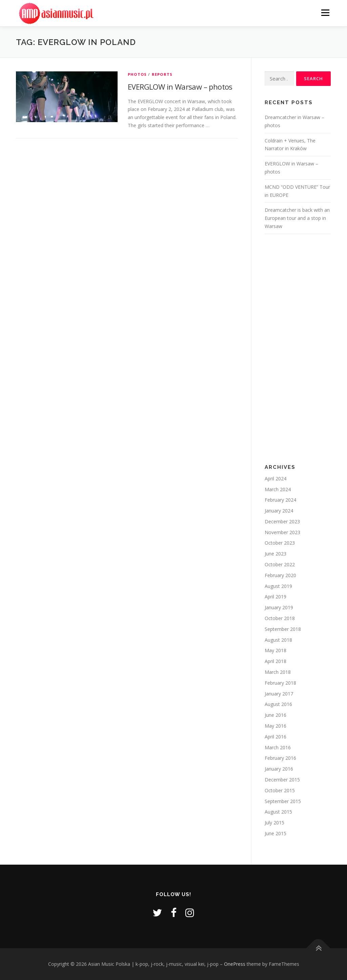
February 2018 (280, 683)
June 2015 (275, 833)
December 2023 (282, 521)
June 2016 (275, 715)
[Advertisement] (298, 349)
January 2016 (279, 769)
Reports (162, 74)
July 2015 (274, 823)
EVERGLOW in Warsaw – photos (180, 87)
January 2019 (279, 607)
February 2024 (280, 500)
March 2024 (278, 489)
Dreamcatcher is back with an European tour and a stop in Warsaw (297, 218)
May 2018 (275, 650)
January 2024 (279, 511)
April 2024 (275, 478)
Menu (325, 13)
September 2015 (283, 801)
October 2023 (280, 543)
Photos (137, 74)
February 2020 (280, 575)
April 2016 (275, 737)
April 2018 (275, 661)
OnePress (235, 964)
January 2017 (279, 694)
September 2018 (283, 629)
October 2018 (280, 618)
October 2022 (280, 564)
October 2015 (280, 790)
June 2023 (275, 554)
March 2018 (278, 672)
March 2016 (278, 747)
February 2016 (280, 758)
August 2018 (278, 640)
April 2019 (275, 597)
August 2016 (278, 704)
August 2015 (278, 812)
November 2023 (282, 532)
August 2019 (278, 586)
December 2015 (282, 780)
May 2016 (275, 726)
